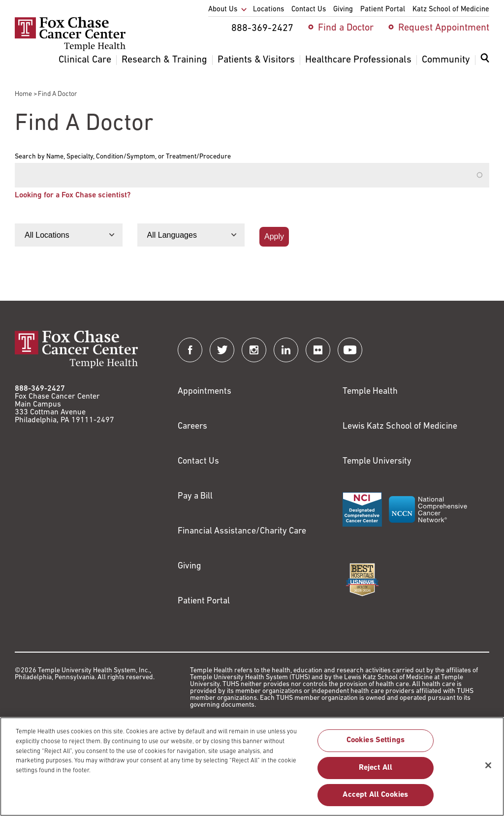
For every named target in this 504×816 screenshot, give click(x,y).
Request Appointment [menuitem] (444, 28)
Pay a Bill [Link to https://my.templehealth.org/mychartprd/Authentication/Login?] (195, 496)
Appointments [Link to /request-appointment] (205, 392)
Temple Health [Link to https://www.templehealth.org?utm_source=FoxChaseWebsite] (370, 392)
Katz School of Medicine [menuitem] (451, 10)
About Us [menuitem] (223, 10)
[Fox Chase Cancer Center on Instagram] (254, 350)
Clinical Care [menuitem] (85, 60)
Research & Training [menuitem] (164, 60)
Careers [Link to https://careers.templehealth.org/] (192, 426)
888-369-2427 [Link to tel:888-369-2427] (40, 389)
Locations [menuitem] (268, 10)
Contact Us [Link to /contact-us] (198, 461)
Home (23, 94)
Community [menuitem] (446, 60)
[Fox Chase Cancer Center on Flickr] (318, 350)
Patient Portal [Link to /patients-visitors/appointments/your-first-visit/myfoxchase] (204, 601)
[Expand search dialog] (485, 60)
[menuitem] (485, 64)
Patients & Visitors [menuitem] (256, 60)
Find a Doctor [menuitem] (346, 28)
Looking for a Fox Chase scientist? (73, 195)
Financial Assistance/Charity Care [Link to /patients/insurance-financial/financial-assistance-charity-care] (242, 531)
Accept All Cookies (375, 800)
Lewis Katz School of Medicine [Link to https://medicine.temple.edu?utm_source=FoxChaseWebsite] (400, 426)
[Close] (488, 770)
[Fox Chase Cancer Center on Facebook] (190, 350)
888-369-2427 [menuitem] (262, 29)
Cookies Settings (376, 746)
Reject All (376, 773)
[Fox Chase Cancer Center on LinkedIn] (286, 350)
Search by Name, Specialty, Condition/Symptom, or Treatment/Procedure (123, 157)
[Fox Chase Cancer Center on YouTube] (350, 350)
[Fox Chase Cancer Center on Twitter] (222, 350)
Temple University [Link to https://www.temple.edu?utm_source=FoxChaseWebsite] (377, 461)
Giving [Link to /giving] (189, 566)
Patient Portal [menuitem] (383, 10)
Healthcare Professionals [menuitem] (358, 60)
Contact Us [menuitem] (309, 10)
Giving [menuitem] (343, 10)
